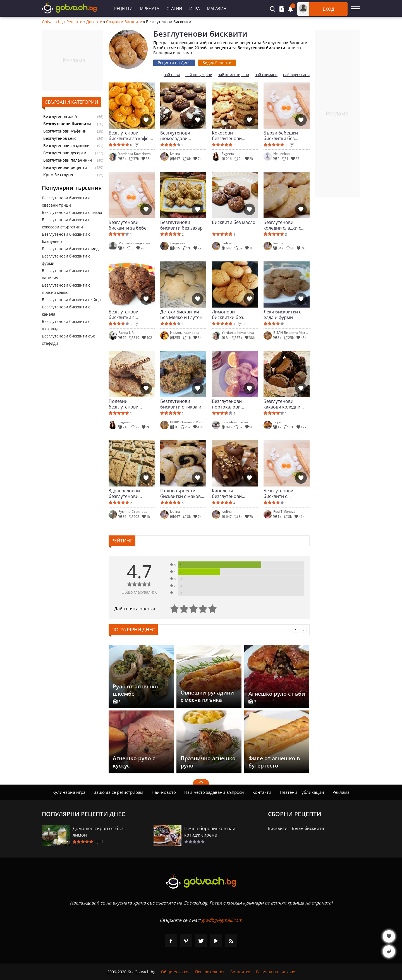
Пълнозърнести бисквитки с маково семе (182, 493)
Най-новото (164, 792)
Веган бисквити (308, 828)
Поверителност (210, 972)
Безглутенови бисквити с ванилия (66, 274)
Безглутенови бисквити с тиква (72, 212)
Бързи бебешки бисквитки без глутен (281, 136)
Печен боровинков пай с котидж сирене (211, 832)
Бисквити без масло (234, 222)
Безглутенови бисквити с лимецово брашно (284, 493)
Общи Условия (175, 972)
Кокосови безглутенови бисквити (227, 136)
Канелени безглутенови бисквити (227, 493)
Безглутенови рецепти (65, 167)
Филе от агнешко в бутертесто (274, 762)
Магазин (217, 8)
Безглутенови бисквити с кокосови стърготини (66, 223)
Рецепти (123, 8)
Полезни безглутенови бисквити (124, 404)
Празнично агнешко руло (208, 762)
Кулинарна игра (69, 792)
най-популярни (199, 75)
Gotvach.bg (52, 22)
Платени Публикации (302, 792)
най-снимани (266, 75)
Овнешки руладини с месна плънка (207, 696)
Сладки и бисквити (124, 22)
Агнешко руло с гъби (277, 694)
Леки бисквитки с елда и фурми (282, 315)
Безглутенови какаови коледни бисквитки (282, 404)
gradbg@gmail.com (222, 920)
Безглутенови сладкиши (66, 146)
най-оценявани (296, 75)
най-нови (172, 75)
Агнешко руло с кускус (134, 762)
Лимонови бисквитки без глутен (228, 315)
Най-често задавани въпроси (214, 792)
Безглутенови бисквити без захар (181, 225)
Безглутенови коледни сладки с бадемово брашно (284, 225)
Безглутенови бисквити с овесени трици (66, 201)
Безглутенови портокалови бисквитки (227, 404)
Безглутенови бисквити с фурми (66, 260)
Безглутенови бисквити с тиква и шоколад (181, 404)
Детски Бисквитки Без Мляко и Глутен (181, 315)
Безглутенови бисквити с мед (70, 249)
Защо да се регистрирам (119, 792)
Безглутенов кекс (60, 138)
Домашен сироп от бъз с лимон (100, 832)
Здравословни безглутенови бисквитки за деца (129, 493)
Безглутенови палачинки (68, 160)
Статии (174, 8)
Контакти (262, 792)
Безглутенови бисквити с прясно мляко (66, 289)
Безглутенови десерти (65, 153)
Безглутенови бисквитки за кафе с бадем (130, 136)
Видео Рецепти (217, 62)
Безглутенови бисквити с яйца (71, 300)
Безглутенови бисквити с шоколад (66, 325)
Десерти (94, 22)
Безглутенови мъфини (65, 131)
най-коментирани (233, 75)
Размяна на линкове (276, 972)
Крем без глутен (59, 175)
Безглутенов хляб (60, 117)
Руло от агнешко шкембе (135, 690)
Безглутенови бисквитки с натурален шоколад (130, 315)
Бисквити (278, 828)
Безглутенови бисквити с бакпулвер (66, 238)
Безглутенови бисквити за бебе (128, 225)
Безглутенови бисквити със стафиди (68, 340)
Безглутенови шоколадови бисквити (175, 136)
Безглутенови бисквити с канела (66, 310)
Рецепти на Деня (174, 62)
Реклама (341, 792)
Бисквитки (240, 972)
